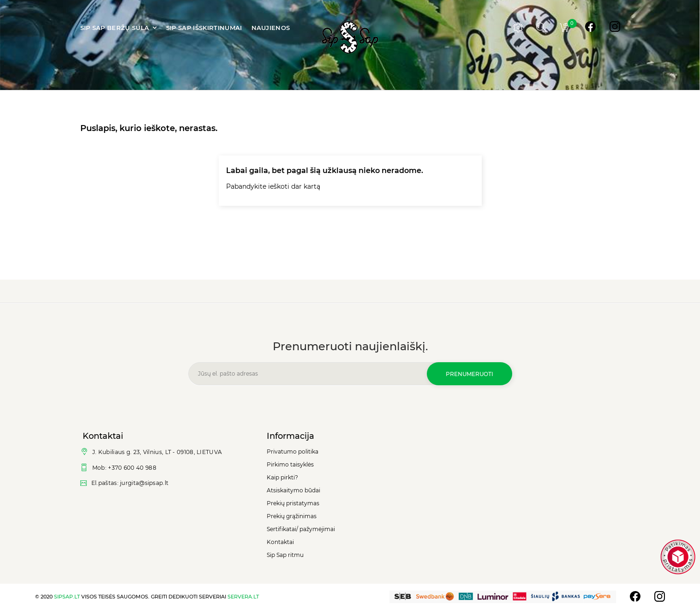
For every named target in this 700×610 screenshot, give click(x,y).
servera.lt (243, 597)
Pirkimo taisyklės (290, 464)
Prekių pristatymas (293, 503)
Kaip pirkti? (282, 477)
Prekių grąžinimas (292, 516)
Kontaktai (280, 542)
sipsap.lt (67, 597)
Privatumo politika (293, 452)
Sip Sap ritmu (285, 555)
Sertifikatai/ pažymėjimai (301, 529)
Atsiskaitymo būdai (293, 490)
